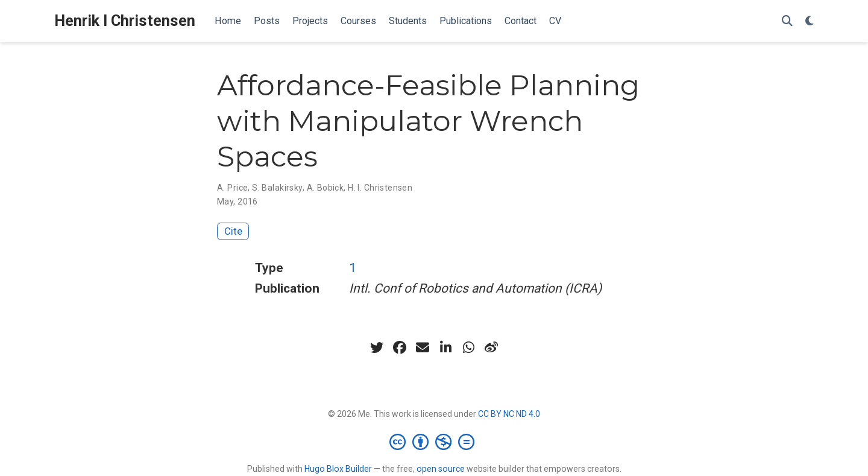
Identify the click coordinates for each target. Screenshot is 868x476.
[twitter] (377, 347)
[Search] (787, 21)
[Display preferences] (810, 21)
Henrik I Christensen (125, 21)
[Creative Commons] (434, 442)
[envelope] (423, 347)
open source (441, 469)
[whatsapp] (468, 347)
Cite (233, 231)
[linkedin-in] (445, 347)
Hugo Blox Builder (338, 469)
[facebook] (400, 347)
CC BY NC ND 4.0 (509, 414)
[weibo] (491, 347)
